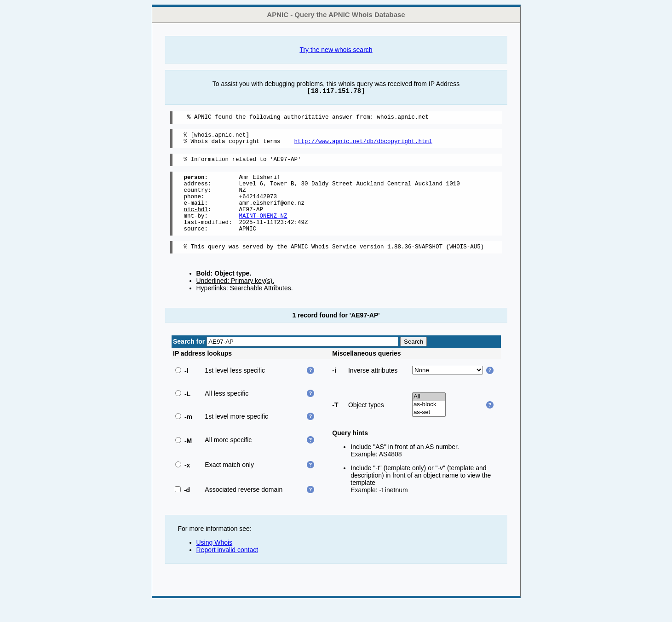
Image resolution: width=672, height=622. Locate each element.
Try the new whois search (336, 50)
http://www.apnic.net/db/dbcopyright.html (363, 145)
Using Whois (215, 562)
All (429, 416)
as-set (429, 432)
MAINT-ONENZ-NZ (263, 231)
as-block (429, 424)
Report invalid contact (227, 569)
